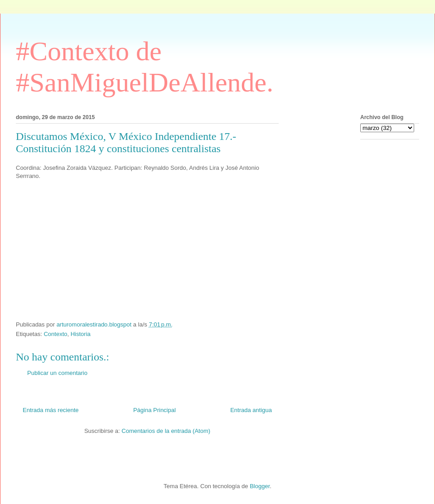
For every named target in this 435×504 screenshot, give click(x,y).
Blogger (260, 486)
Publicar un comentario (57, 373)
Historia (81, 334)
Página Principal (155, 410)
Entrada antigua (251, 410)
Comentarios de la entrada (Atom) (166, 431)
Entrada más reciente (51, 410)
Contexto (55, 334)
